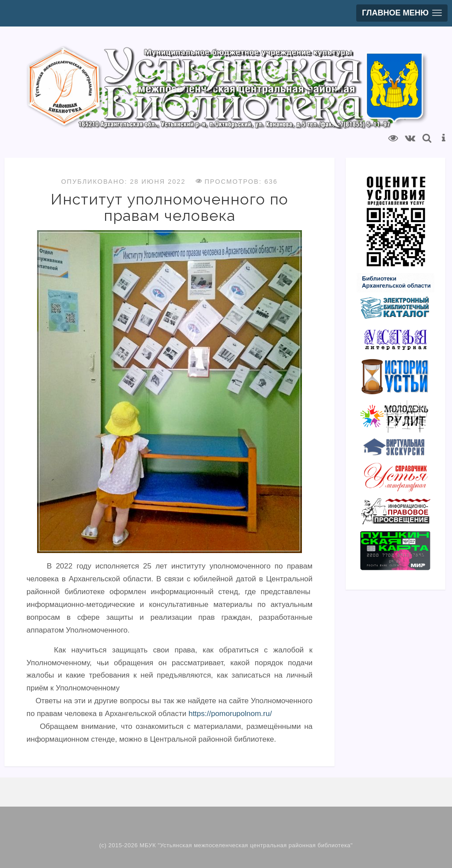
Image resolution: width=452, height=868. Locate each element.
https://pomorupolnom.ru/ (230, 714)
